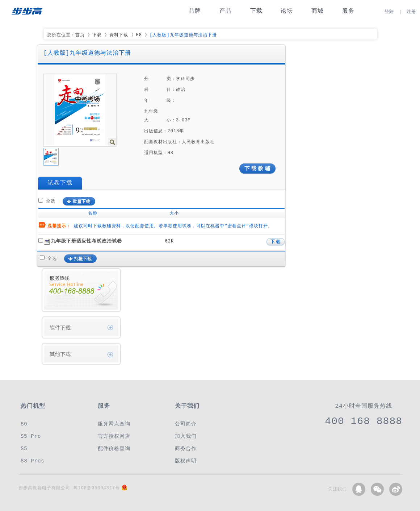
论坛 (287, 11)
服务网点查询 (114, 424)
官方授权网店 (114, 436)
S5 (24, 448)
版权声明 (186, 461)
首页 (80, 35)
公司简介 (186, 424)
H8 (139, 35)
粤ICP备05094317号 (96, 488)
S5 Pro (31, 436)
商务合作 (186, 448)
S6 (24, 424)
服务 (348, 11)
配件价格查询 (114, 448)
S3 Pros (33, 461)
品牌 (195, 11)
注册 (411, 12)
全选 (51, 201)
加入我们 (186, 436)
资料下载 (119, 35)
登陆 (389, 12)
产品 (226, 11)
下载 (256, 11)
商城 (318, 11)
